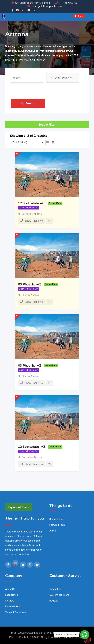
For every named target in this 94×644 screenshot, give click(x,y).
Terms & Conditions (16, 613)
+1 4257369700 (69, 3)
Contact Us (55, 589)
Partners (10, 601)
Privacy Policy (12, 607)
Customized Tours (59, 595)
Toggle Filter (47, 125)
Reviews (54, 601)
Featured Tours (57, 525)
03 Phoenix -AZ (30, 285)
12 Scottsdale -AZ (32, 204)
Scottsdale (27, 214)
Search (28, 104)
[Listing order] (27, 143)
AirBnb (53, 531)
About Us (10, 589)
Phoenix (26, 295)
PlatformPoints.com (74, 638)
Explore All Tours (19, 508)
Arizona (38, 214)
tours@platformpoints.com (47, 6)
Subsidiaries (12, 595)
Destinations (56, 520)
